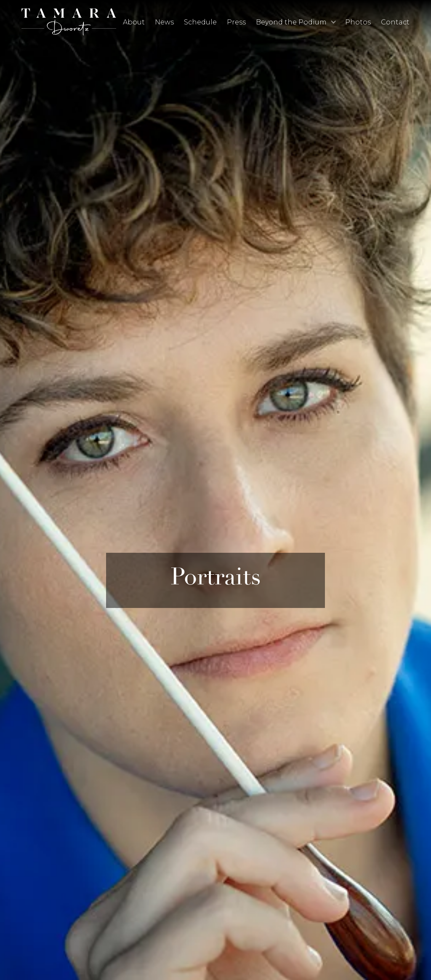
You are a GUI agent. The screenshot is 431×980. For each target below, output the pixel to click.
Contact (395, 22)
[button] (295, 22)
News (164, 22)
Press (236, 22)
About (134, 22)
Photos (358, 22)
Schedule (200, 22)
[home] (69, 22)
